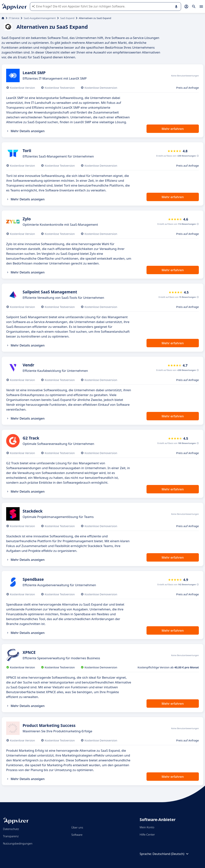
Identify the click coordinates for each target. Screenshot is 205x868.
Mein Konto (147, 827)
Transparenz (11, 836)
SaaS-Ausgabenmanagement (40, 18)
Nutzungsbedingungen (18, 843)
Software (77, 835)
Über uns (77, 827)
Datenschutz (11, 829)
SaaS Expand (67, 18)
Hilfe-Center (147, 834)
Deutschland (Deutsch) (171, 854)
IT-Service (14, 18)
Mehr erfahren (173, 129)
